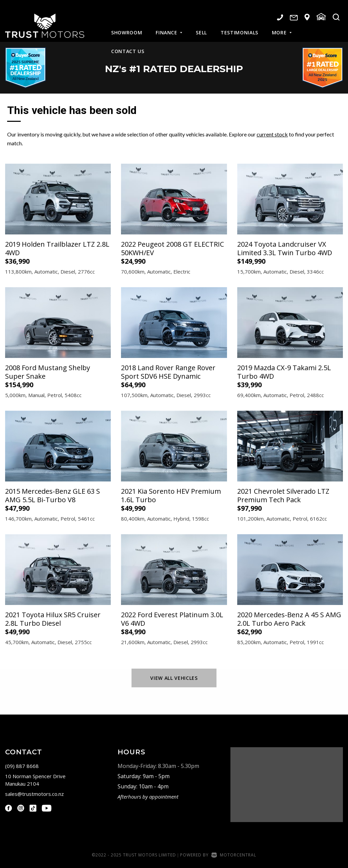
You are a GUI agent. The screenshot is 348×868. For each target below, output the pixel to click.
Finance (169, 27)
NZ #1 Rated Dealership (174, 68)
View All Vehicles (174, 678)
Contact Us (128, 46)
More (282, 27)
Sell (201, 27)
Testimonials (239, 27)
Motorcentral (234, 855)
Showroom (127, 27)
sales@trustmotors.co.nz (34, 794)
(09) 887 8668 (22, 766)
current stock (272, 134)
